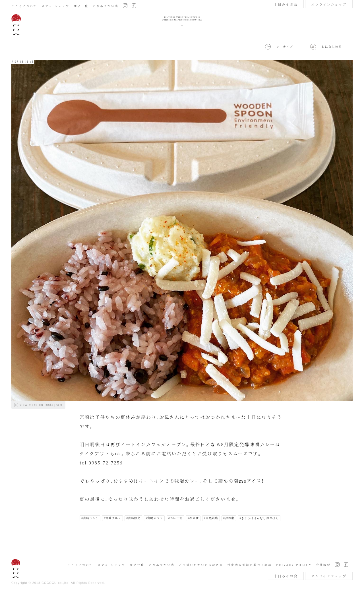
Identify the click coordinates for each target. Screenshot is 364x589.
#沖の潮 (229, 518)
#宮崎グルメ (112, 518)
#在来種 (193, 518)
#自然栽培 (211, 518)
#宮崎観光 (133, 518)
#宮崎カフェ (154, 518)
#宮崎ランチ (90, 518)
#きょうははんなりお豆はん (259, 518)
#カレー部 (175, 518)
